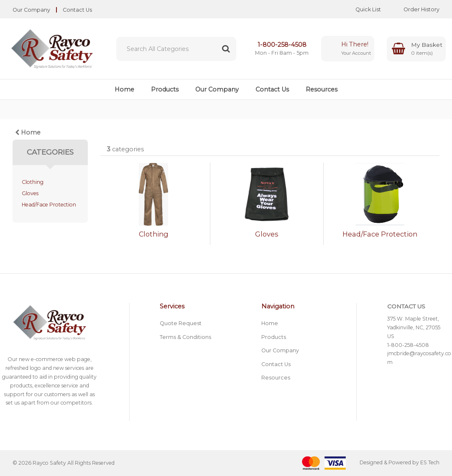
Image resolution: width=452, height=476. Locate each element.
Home (124, 89)
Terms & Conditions (185, 337)
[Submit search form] (226, 49)
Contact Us (77, 10)
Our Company (31, 10)
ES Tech (430, 463)
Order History (415, 9)
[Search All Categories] (176, 49)
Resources (322, 89)
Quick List (362, 9)
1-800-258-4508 (282, 45)
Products (165, 89)
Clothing (33, 182)
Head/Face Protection (49, 205)
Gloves (30, 193)
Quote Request (181, 323)
